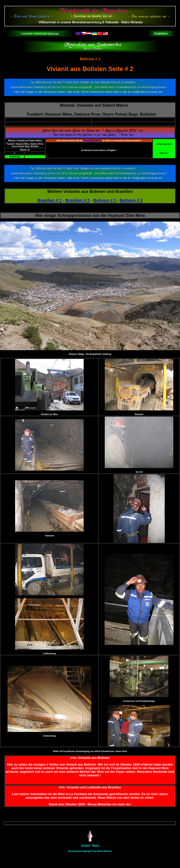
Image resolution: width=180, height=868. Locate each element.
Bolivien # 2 (131, 200)
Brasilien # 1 (50, 200)
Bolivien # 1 (105, 200)
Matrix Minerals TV (92, 141)
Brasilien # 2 (77, 200)
